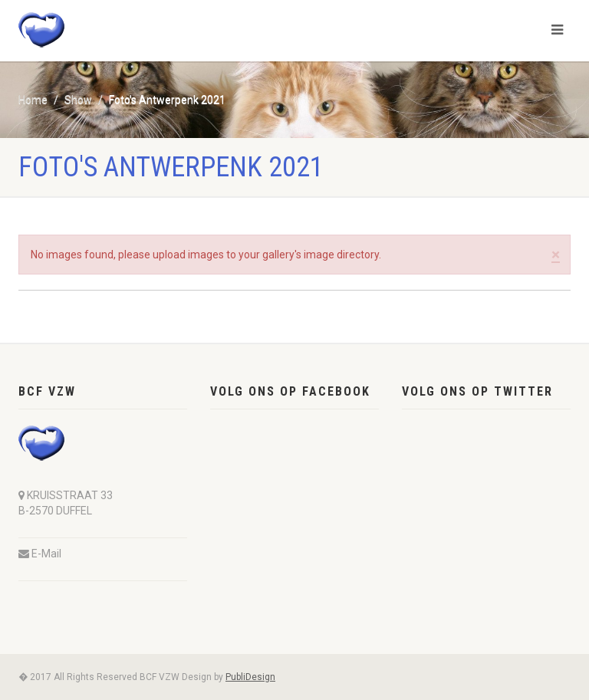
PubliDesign (250, 677)
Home (33, 100)
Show (78, 100)
